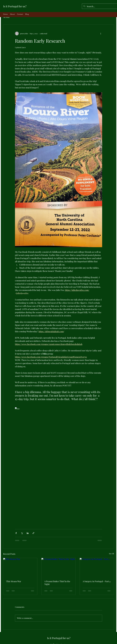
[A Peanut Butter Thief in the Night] (58, 568)
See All (111, 554)
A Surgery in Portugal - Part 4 (96, 581)
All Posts (6, 17)
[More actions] (101, 33)
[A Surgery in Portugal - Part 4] (97, 568)
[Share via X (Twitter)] (22, 533)
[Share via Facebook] (16, 533)
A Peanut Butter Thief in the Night (57, 583)
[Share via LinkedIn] (28, 533)
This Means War (14, 581)
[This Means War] (20, 568)
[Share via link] (33, 533)
